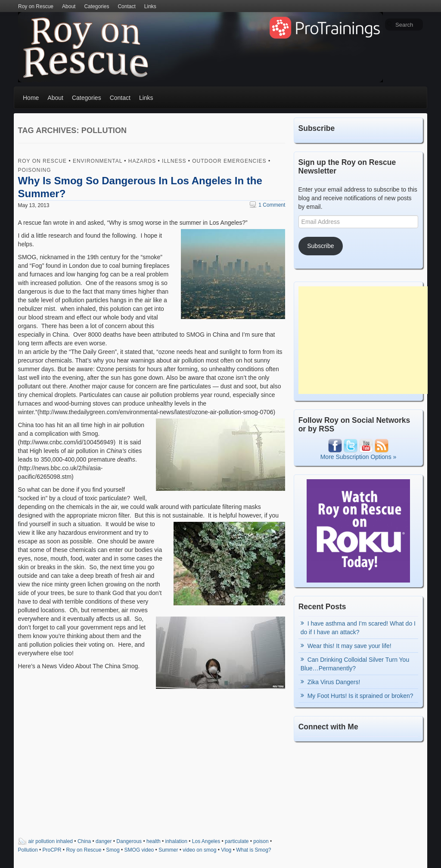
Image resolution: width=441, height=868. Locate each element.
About (69, 6)
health (154, 841)
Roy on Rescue (36, 6)
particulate (237, 841)
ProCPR (52, 850)
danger (104, 841)
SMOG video (139, 850)
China (84, 841)
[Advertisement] (363, 340)
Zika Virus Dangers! (334, 682)
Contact (126, 6)
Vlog (226, 850)
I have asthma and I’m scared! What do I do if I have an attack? (358, 628)
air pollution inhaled (51, 841)
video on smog (199, 850)
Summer (168, 850)
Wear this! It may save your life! (349, 646)
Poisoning (35, 170)
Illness (174, 161)
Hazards (142, 161)
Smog (113, 850)
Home (31, 98)
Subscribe (320, 246)
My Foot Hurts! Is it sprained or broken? (360, 696)
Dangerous (129, 841)
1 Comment (267, 205)
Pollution (28, 850)
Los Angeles (206, 841)
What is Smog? (253, 850)
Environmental (98, 161)
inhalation (176, 841)
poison (261, 841)
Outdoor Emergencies (229, 161)
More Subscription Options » (359, 457)
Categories (96, 6)
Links (150, 6)
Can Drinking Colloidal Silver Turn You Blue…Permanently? (355, 664)
